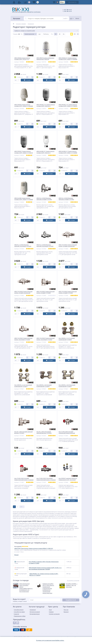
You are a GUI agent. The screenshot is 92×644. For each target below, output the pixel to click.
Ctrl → (22, 507)
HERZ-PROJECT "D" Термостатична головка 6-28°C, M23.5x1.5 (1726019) (44, 575)
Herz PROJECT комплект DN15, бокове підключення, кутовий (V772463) (44, 562)
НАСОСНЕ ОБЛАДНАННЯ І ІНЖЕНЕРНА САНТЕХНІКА (26, 10)
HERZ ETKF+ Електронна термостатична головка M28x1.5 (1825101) (34, 548)
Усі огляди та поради (73, 580)
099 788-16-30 (68, 11)
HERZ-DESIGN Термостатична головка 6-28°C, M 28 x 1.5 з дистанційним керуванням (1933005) (45, 568)
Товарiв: (15, 34)
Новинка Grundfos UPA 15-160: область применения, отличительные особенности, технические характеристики (48, 588)
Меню (77, 18)
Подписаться (71, 600)
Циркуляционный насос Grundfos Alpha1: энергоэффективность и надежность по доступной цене (26, 588)
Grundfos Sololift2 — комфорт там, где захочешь (72, 585)
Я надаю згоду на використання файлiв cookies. (50, 640)
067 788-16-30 (68, 10)
